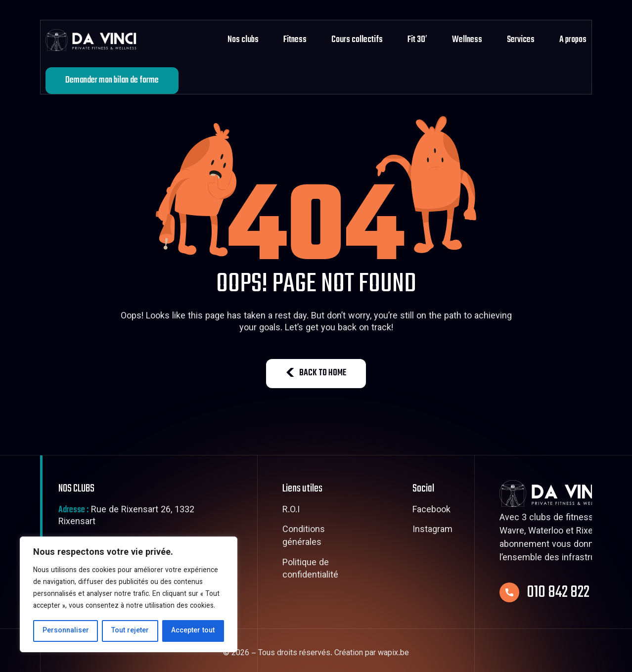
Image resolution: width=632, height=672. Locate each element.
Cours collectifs (357, 40)
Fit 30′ (417, 40)
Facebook (431, 511)
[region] (129, 594)
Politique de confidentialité (310, 570)
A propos (573, 40)
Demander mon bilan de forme (112, 80)
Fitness (295, 40)
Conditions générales (304, 537)
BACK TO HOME (316, 373)
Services (521, 40)
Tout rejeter (130, 631)
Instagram (432, 531)
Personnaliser (66, 631)
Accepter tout (193, 631)
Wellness (467, 40)
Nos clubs (243, 40)
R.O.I (291, 511)
